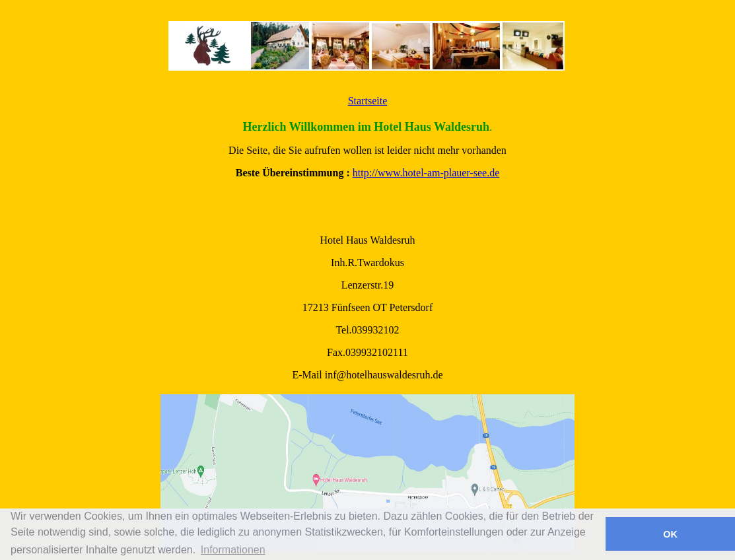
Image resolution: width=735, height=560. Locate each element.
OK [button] (670, 534)
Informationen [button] (233, 550)
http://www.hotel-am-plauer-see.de (426, 173)
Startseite (368, 101)
